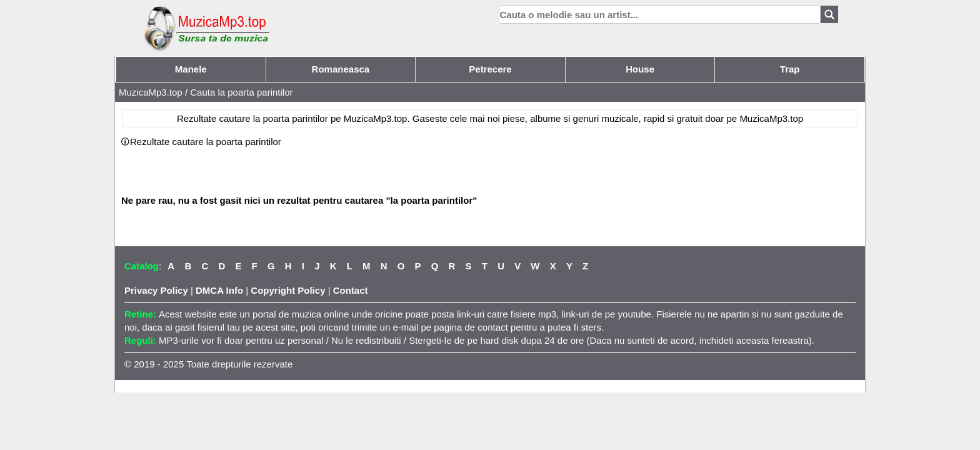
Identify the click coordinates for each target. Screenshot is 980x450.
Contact (351, 290)
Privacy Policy (156, 290)
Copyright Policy (288, 290)
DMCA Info (219, 290)
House (640, 69)
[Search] (829, 14)
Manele (191, 69)
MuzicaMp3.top (151, 92)
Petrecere (490, 69)
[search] (660, 14)
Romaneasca (341, 69)
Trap (790, 69)
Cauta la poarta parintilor (241, 92)
